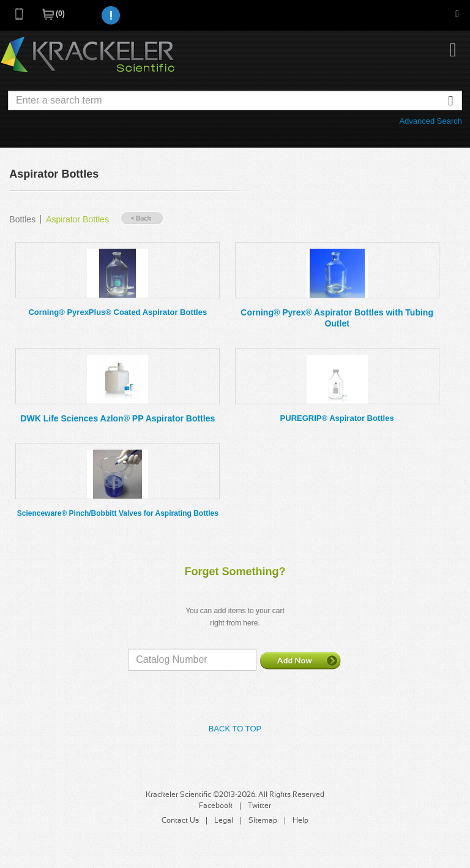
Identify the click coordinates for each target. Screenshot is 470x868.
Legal (224, 821)
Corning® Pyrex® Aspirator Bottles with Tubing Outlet (337, 318)
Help (300, 821)
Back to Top (235, 729)
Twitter (259, 806)
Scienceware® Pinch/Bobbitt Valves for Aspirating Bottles (118, 513)
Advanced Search (431, 121)
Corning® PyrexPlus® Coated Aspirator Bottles (117, 312)
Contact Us (180, 821)
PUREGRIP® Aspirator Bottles (337, 418)
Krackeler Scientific (88, 55)
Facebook (216, 806)
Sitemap (263, 821)
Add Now (300, 660)
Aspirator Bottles (77, 219)
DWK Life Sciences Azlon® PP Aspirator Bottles (117, 418)
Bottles (22, 219)
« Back (142, 218)
